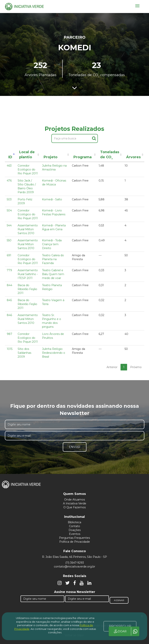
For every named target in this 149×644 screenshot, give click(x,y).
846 (9, 315)
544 (9, 225)
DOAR (120, 631)
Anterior (112, 367)
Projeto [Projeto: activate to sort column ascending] (50, 157)
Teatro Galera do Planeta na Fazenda (53, 259)
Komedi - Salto (52, 199)
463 (9, 166)
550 (9, 240)
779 (9, 270)
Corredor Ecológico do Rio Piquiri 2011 (28, 169)
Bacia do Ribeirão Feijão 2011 (27, 289)
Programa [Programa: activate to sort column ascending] (83, 157)
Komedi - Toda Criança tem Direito (52, 244)
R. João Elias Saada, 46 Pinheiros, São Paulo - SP (74, 557)
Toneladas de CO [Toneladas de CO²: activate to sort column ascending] (110, 155)
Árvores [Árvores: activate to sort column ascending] (133, 157)
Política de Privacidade (75, 542)
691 (9, 255)
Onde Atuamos (74, 500)
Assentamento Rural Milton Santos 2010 (28, 229)
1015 (10, 349)
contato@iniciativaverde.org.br (74, 567)
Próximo (136, 367)
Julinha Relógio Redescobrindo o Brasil (54, 353)
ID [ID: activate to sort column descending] (10, 157)
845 (9, 300)
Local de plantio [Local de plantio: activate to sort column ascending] (27, 155)
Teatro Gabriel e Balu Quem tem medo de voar (53, 274)
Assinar (119, 600)
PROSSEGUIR (120, 626)
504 (9, 210)
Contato (74, 526)
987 (9, 334)
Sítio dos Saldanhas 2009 (24, 353)
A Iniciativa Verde (75, 503)
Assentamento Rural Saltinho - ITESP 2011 (28, 274)
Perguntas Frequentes (74, 538)
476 (9, 181)
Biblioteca (74, 522)
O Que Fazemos (74, 507)
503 (9, 199)
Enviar (75, 447)
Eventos (75, 534)
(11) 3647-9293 (75, 563)
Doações (75, 530)
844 (9, 285)
